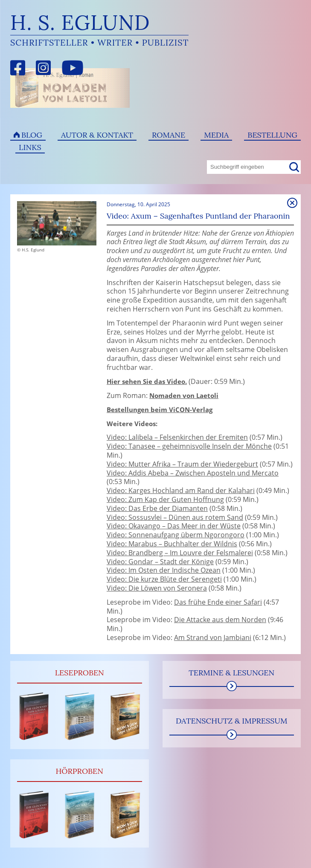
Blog (32, 135)
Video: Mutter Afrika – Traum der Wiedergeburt (182, 464)
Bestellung (272, 135)
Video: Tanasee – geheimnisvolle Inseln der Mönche (189, 446)
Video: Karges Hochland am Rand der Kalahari (181, 490)
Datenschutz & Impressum (232, 721)
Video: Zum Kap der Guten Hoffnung (165, 499)
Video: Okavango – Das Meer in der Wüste (174, 526)
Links (30, 147)
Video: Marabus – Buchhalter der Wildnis (172, 544)
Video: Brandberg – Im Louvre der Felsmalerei (180, 553)
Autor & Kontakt (97, 135)
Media (216, 135)
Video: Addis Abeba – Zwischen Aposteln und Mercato (193, 473)
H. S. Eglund (80, 22)
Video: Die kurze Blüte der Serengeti (164, 579)
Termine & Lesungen (231, 673)
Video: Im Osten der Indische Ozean (164, 570)
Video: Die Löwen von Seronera (157, 588)
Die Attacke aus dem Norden (220, 620)
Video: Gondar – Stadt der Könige (160, 562)
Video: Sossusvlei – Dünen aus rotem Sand (175, 517)
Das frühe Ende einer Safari (218, 602)
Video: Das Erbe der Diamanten (157, 508)
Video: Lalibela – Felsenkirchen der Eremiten (177, 437)
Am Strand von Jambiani (213, 637)
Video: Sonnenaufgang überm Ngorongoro (176, 535)
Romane (169, 135)
